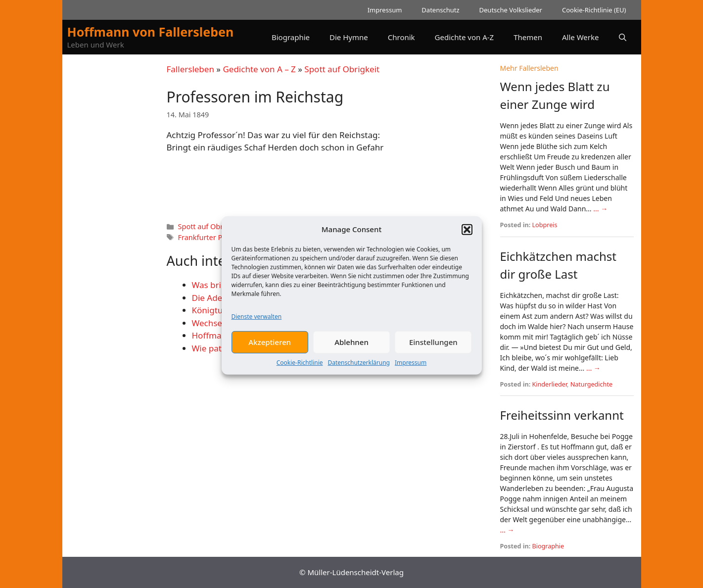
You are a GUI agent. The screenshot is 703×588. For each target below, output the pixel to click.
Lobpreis (545, 225)
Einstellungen (433, 348)
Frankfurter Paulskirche (217, 237)
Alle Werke (580, 37)
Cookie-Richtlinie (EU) (594, 10)
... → (600, 209)
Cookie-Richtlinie (300, 368)
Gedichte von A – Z (259, 69)
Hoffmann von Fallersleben (151, 32)
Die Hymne (349, 37)
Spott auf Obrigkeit (342, 69)
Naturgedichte (591, 384)
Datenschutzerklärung (359, 368)
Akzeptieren (270, 348)
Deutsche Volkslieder (511, 10)
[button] (467, 236)
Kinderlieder (550, 384)
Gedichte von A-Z (465, 37)
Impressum (411, 368)
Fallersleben (190, 69)
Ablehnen (351, 348)
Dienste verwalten (257, 322)
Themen (528, 37)
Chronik (401, 37)
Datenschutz (440, 10)
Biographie (291, 37)
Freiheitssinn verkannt (562, 415)
